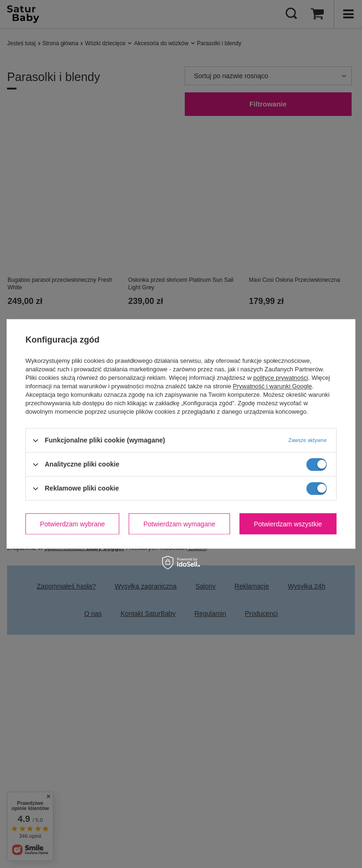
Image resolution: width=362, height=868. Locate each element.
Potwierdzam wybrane (73, 524)
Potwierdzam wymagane (179, 524)
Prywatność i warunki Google (272, 386)
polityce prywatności (280, 378)
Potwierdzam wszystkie (288, 524)
